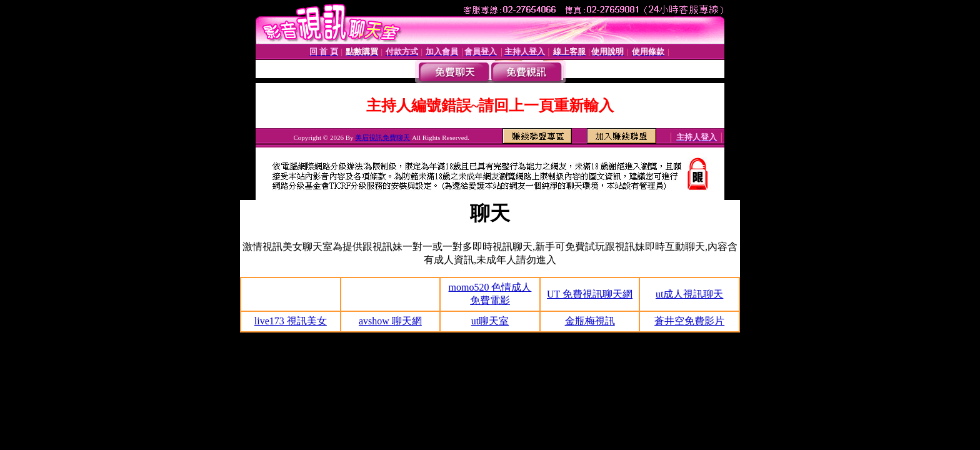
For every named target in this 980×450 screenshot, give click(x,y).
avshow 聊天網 (390, 321)
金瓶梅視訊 (590, 321)
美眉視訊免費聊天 (382, 137)
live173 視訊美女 (291, 321)
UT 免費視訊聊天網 (590, 294)
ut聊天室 (490, 321)
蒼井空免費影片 (689, 321)
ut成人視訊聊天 (689, 294)
